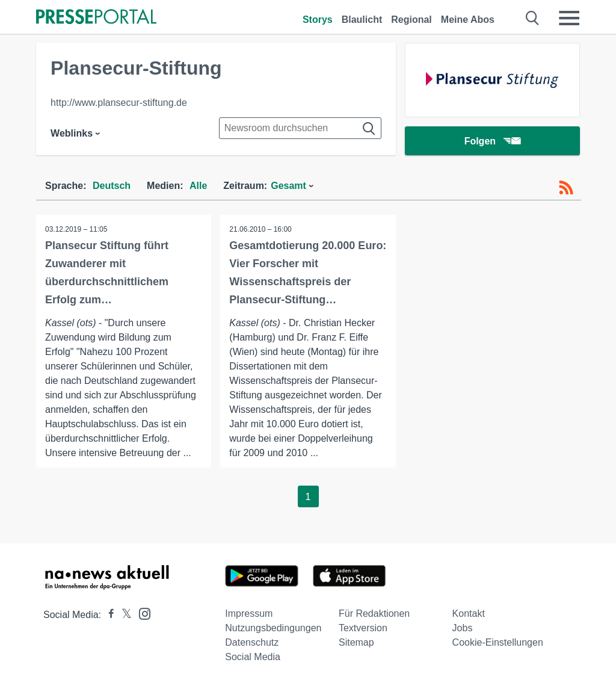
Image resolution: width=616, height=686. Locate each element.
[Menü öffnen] (569, 18)
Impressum (249, 613)
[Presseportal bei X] (123, 615)
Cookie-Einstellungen (498, 642)
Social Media (253, 657)
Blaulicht (362, 20)
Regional (411, 20)
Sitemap (356, 642)
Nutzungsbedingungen (273, 628)
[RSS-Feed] (566, 188)
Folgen (492, 141)
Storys (318, 20)
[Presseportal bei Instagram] (141, 613)
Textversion (363, 628)
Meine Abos (468, 20)
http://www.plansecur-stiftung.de (119, 103)
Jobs (463, 628)
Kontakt (469, 613)
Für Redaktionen (374, 613)
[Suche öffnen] (533, 18)
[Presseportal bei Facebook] (108, 615)
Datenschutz (252, 642)
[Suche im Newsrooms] (300, 128)
